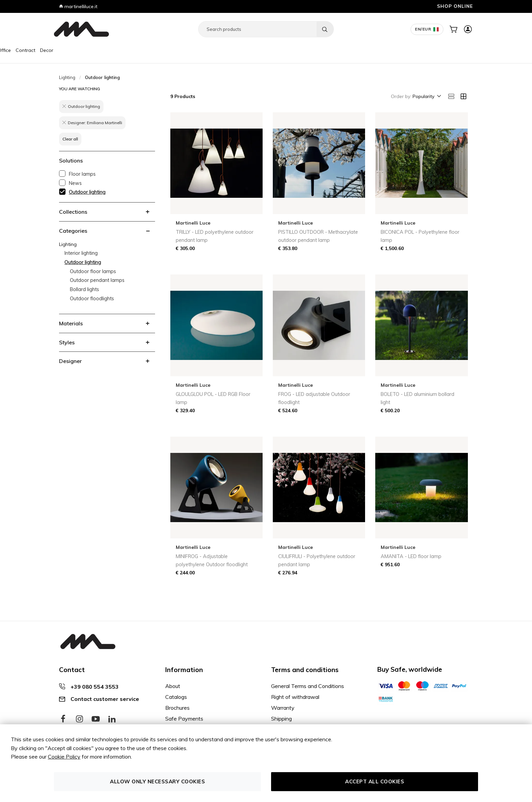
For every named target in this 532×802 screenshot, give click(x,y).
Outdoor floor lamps (93, 271)
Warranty (283, 708)
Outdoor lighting (87, 192)
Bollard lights (84, 289)
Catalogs (176, 697)
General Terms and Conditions (308, 686)
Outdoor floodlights (92, 299)
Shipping (281, 719)
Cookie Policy (64, 757)
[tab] (107, 212)
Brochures (177, 708)
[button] (426, 97)
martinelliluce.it (78, 6)
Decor (152, 50)
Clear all (70, 139)
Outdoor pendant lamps (97, 280)
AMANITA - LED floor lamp (411, 556)
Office (110, 50)
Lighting (90, 50)
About (173, 686)
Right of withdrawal (295, 697)
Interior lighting (81, 253)
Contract (131, 50)
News (75, 183)
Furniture (66, 50)
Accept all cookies (375, 781)
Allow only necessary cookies (157, 781)
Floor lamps (82, 174)
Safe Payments (184, 719)
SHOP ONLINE (455, 6)
